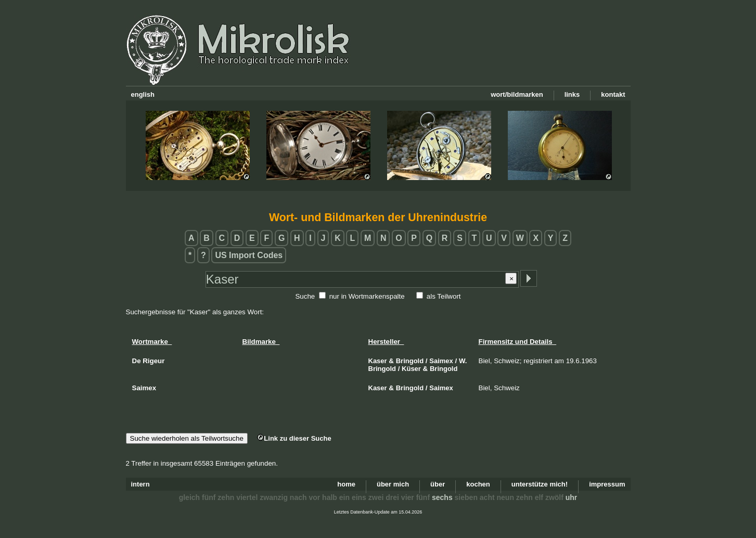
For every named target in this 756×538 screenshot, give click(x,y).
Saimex (441, 361)
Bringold (410, 361)
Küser (411, 369)
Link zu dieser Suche (294, 438)
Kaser (378, 361)
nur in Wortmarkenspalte (367, 296)
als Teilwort (444, 296)
